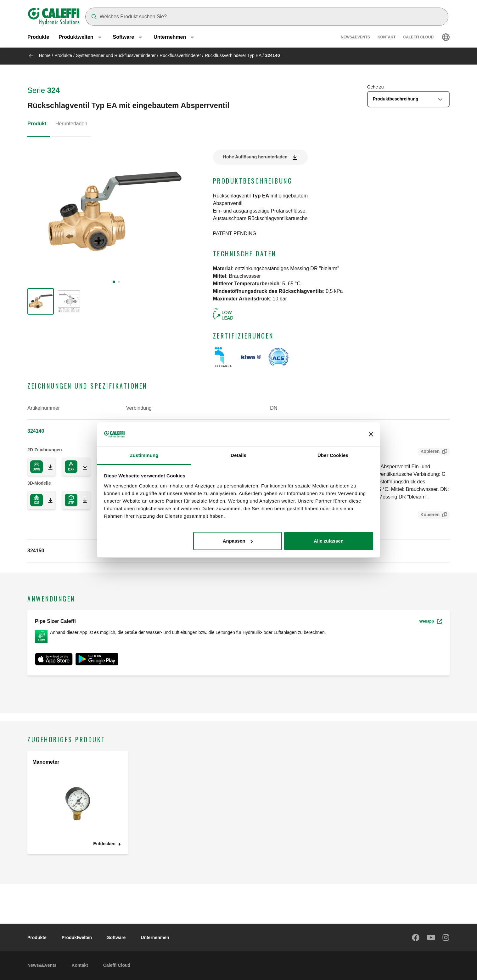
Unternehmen (155, 937)
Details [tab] (239, 455)
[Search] (267, 17)
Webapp (431, 621)
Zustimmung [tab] (144, 455)
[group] (41, 301)
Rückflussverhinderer (180, 55)
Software (116, 937)
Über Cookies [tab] (333, 455)
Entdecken (104, 844)
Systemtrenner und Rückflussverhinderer (116, 55)
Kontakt (387, 38)
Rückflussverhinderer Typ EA (233, 55)
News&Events (355, 38)
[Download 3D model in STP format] (82, 500)
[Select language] (446, 38)
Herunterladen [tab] (71, 124)
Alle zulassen (329, 541)
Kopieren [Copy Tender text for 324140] (429, 452)
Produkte (38, 38)
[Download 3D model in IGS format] (48, 500)
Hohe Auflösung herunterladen (255, 157)
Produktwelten (77, 937)
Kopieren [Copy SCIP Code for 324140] (429, 515)
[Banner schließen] (371, 435)
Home (45, 55)
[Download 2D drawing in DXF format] (82, 467)
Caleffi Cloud (419, 38)
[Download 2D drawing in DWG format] (48, 467)
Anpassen (238, 541)
